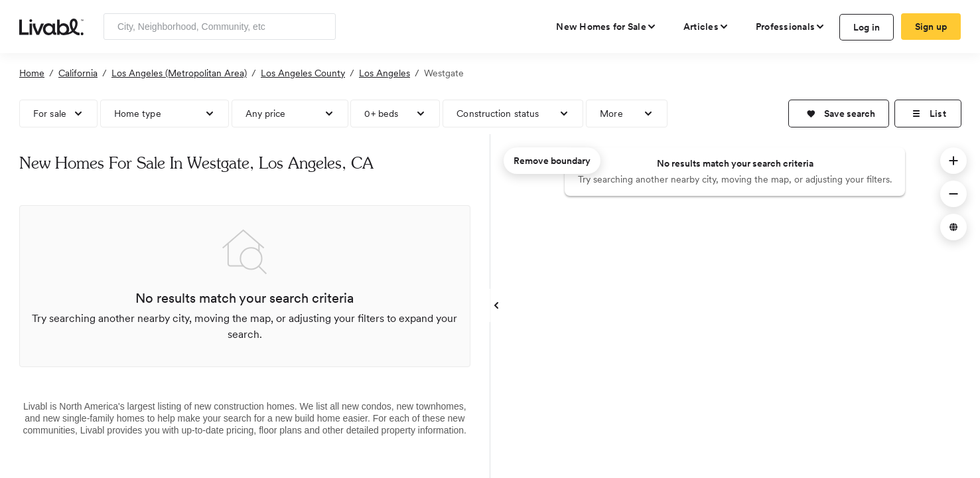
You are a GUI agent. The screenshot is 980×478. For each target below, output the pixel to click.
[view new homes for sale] (606, 27)
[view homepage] (51, 26)
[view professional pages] (791, 27)
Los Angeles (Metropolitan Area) (179, 73)
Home (32, 73)
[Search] (321, 27)
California (78, 73)
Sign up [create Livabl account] (931, 27)
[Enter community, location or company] (220, 27)
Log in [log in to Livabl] (867, 27)
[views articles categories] (706, 27)
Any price (266, 114)
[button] (839, 114)
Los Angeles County (303, 73)
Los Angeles (385, 73)
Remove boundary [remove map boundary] (552, 161)
